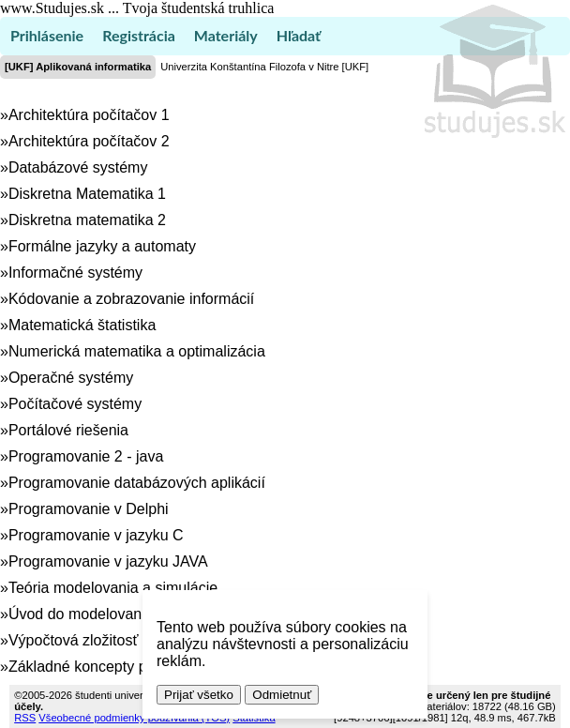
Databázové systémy (78, 167)
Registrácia (139, 35)
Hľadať (299, 35)
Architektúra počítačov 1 (89, 115)
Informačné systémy (75, 273)
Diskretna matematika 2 (87, 220)
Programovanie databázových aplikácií (137, 483)
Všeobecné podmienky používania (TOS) (134, 718)
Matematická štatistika (82, 325)
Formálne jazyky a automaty (102, 246)
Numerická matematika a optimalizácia (137, 351)
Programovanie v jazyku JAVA (108, 561)
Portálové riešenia (68, 430)
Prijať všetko (199, 695)
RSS (25, 718)
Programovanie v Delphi (89, 509)
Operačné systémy (71, 378)
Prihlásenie (47, 35)
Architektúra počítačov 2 (89, 141)
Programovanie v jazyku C (96, 535)
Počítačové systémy (75, 404)
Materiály (226, 35)
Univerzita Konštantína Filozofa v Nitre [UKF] (264, 67)
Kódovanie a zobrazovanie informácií (131, 299)
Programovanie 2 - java (86, 456)
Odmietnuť (282, 695)
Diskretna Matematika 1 (87, 194)
